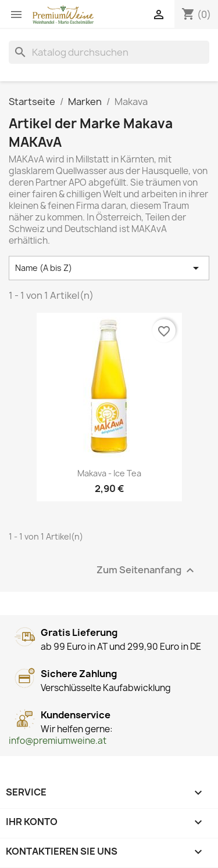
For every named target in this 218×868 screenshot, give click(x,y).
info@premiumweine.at (58, 741)
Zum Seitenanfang (147, 570)
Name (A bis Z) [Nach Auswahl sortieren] (109, 268)
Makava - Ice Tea (109, 473)
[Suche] (109, 52)
